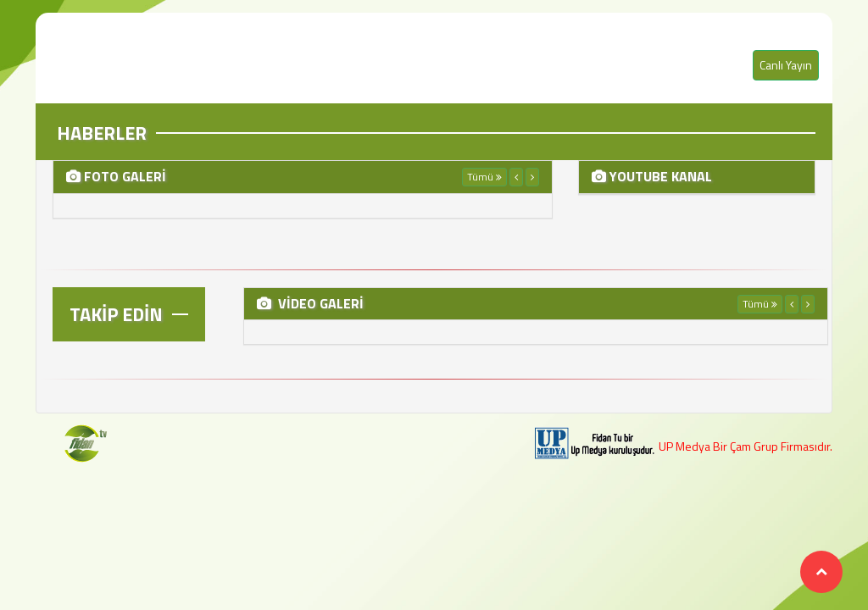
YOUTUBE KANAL (659, 176)
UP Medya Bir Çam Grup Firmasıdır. (746, 446)
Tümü (484, 177)
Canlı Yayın (786, 65)
